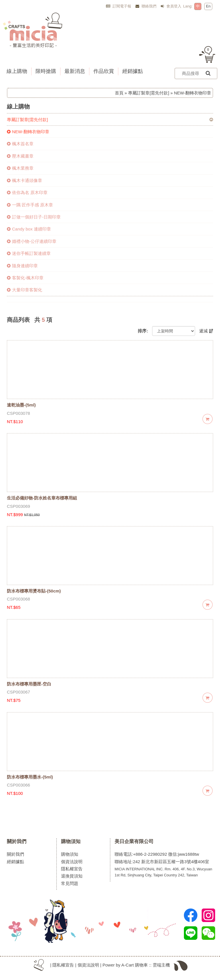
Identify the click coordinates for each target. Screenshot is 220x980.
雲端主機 (161, 965)
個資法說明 (72, 862)
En (208, 6)
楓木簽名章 (20, 144)
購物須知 (71, 841)
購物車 (141, 965)
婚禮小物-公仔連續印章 (32, 241)
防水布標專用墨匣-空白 (29, 684)
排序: (143, 331)
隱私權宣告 (72, 869)
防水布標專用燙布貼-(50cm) (34, 591)
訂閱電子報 (119, 6)
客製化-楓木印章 (25, 278)
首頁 (119, 93)
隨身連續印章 (22, 266)
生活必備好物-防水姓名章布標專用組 (42, 498)
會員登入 (171, 6)
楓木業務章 (20, 168)
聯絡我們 (146, 6)
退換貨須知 (72, 876)
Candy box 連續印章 (29, 229)
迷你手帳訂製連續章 (29, 253)
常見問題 (70, 883)
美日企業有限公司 (134, 841)
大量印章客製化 (24, 290)
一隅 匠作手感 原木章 (30, 205)
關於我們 (17, 841)
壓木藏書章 (20, 156)
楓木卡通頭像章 (24, 180)
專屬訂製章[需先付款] (149, 93)
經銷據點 (15, 862)
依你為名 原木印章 (27, 192)
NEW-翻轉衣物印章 (28, 132)
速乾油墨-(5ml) (21, 405)
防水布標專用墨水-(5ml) (30, 777)
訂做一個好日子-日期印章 (34, 217)
